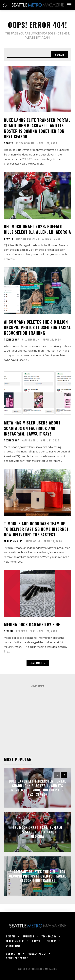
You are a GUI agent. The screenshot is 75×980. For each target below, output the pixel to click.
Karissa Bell (30, 440)
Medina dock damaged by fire (32, 624)
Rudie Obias (33, 541)
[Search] (60, 54)
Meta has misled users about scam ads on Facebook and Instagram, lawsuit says (32, 428)
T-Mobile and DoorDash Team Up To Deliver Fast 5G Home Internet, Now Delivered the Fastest (37, 529)
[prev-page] (57, 775)
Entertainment (13, 541)
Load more (38, 663)
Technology (11, 340)
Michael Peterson (28, 239)
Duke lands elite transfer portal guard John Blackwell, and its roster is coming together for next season (37, 128)
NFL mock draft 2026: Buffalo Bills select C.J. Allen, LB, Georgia (37, 229)
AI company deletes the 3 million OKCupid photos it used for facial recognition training (37, 327)
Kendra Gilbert (26, 631)
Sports (9, 143)
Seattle (9, 631)
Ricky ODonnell (26, 143)
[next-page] (64, 775)
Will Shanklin (31, 339)
